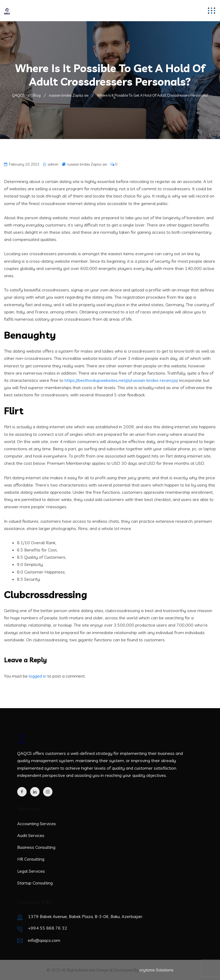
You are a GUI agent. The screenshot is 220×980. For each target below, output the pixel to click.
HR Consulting (31, 859)
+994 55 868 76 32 (48, 928)
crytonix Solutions (156, 970)
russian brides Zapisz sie (87, 164)
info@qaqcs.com (44, 940)
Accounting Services (37, 824)
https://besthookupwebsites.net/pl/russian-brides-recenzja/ (121, 380)
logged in (38, 676)
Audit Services (31, 835)
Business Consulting (36, 847)
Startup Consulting (35, 883)
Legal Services (31, 871)
